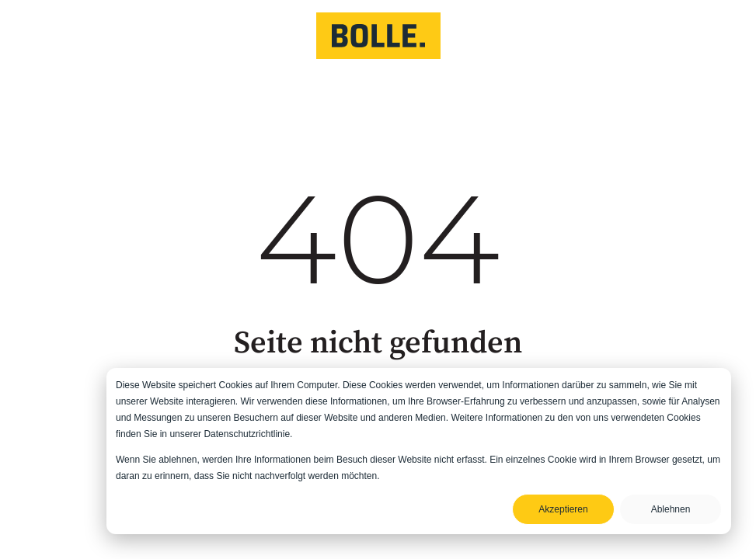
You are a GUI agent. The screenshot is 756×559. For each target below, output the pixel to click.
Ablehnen (671, 509)
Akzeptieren (563, 509)
